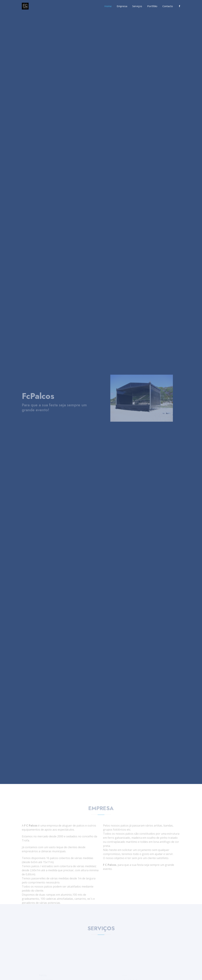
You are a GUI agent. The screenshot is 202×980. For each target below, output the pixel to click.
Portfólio (152, 6)
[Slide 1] (137, 415)
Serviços (137, 6)
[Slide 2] (142, 415)
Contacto (168, 6)
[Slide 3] (146, 415)
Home (108, 6)
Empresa (122, 6)
